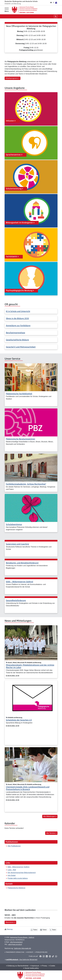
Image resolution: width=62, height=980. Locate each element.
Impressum (34, 966)
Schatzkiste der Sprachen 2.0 (19, 720)
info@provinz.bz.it (16, 942)
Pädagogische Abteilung (16, 888)
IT (54, 3)
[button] (41, 956)
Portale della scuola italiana (18, 878)
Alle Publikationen (14, 846)
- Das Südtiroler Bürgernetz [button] (21, 960)
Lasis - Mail (12, 870)
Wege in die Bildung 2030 (17, 318)
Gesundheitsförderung (16, 600)
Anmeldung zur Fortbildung (18, 325)
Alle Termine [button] (51, 833)
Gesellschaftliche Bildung (17, 340)
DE (51, 3)
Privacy (44, 966)
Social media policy (31, 968)
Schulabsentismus (14, 524)
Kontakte (29, 952)
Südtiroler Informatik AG (22, 948)
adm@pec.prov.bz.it (15, 944)
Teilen (34, 930)
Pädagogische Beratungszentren (20, 439)
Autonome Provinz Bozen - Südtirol (22, 937)
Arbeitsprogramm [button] (13, 78)
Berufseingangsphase (16, 333)
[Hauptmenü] (7, 10)
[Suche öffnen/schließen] (56, 16)
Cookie (52, 966)
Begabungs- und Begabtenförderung (22, 563)
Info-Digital (12, 875)
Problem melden (41, 952)
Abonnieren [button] (10, 922)
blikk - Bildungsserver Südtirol (19, 867)
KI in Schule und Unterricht (18, 311)
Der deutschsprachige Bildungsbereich (22, 873)
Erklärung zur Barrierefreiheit (17, 966)
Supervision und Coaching (17, 544)
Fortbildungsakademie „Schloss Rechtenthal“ (26, 484)
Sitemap (10, 929)
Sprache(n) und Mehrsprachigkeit (21, 347)
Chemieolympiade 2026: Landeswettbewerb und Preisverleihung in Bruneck (28, 788)
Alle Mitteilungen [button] (50, 816)
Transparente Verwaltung (15, 952)
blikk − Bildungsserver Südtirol (20, 582)
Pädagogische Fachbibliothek (19, 394)
